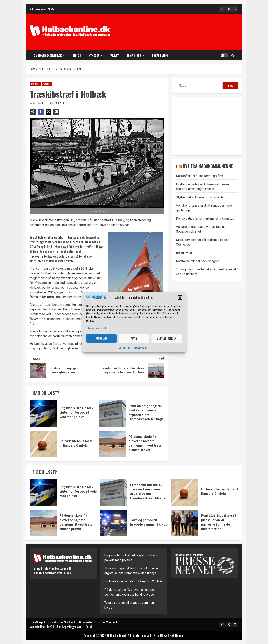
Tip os (77, 55)
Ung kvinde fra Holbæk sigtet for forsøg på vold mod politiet (43, 413)
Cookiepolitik (125, 347)
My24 (51, 627)
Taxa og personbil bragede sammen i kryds (114, 523)
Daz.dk (89, 627)
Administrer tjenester (98, 328)
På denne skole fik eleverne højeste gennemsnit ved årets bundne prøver (112, 444)
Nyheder (94, 55)
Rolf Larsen (40, 103)
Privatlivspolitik (140, 347)
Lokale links (160, 55)
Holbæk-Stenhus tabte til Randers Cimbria (43, 444)
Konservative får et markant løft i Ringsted (205, 219)
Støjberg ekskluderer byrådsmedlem (201, 197)
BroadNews (161, 636)
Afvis (134, 338)
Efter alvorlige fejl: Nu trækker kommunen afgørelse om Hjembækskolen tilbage (112, 413)
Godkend (101, 338)
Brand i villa (184, 253)
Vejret (115, 55)
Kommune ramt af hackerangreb (198, 261)
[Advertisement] (179, 33)
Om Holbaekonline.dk (48, 55)
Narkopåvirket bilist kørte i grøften (200, 176)
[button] (180, 298)
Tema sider (134, 55)
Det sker (35, 84)
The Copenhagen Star (70, 627)
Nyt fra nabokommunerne (208, 166)
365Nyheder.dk (87, 622)
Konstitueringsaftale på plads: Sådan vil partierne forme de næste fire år (185, 523)
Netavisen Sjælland (63, 622)
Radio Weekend (108, 622)
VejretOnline (37, 627)
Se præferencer (167, 338)
